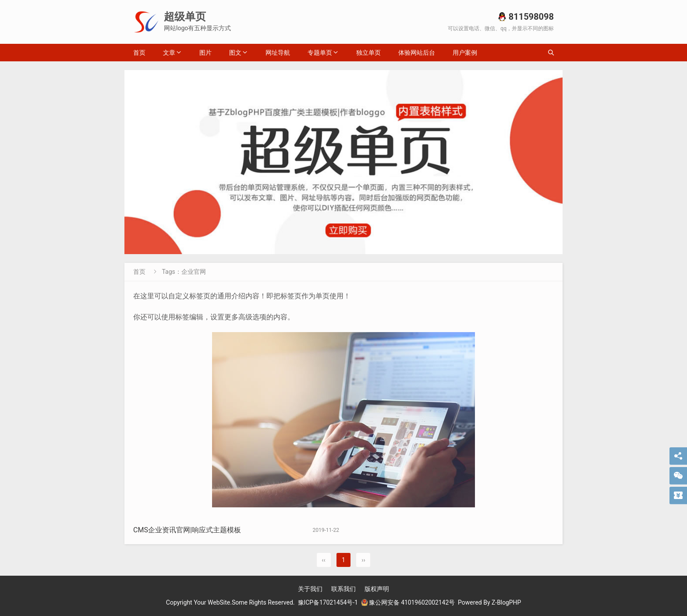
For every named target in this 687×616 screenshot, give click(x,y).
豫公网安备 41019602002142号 (408, 602)
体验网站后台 (417, 53)
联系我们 (343, 589)
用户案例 (465, 53)
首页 (139, 53)
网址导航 (278, 53)
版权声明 (377, 589)
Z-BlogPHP (507, 602)
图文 (235, 53)
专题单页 (320, 53)
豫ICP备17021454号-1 (327, 602)
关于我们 (310, 589)
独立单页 (368, 53)
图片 (205, 53)
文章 (169, 53)
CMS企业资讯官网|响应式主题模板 (187, 530)
